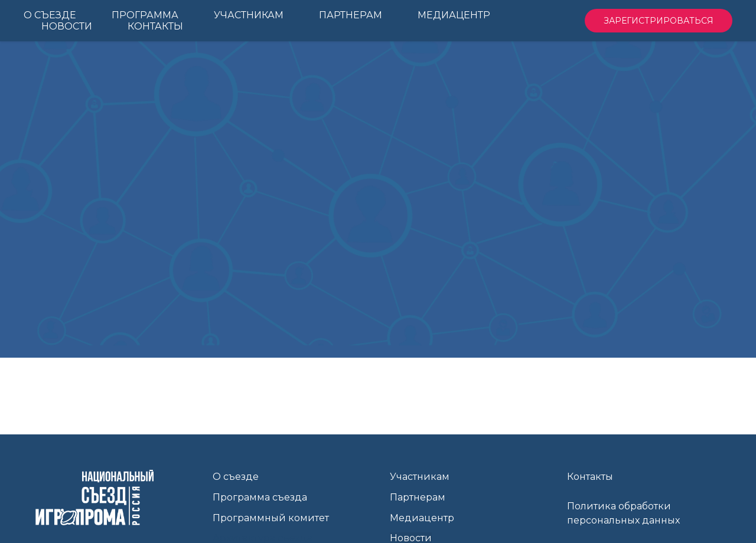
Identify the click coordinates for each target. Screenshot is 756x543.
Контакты (590, 477)
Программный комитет (271, 518)
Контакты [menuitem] (155, 26)
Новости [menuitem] (67, 26)
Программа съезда (260, 497)
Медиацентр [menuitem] (454, 15)
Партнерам (418, 497)
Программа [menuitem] (145, 15)
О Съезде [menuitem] (50, 15)
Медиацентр (422, 518)
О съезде (236, 477)
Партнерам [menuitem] (351, 15)
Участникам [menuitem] (249, 15)
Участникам (420, 477)
